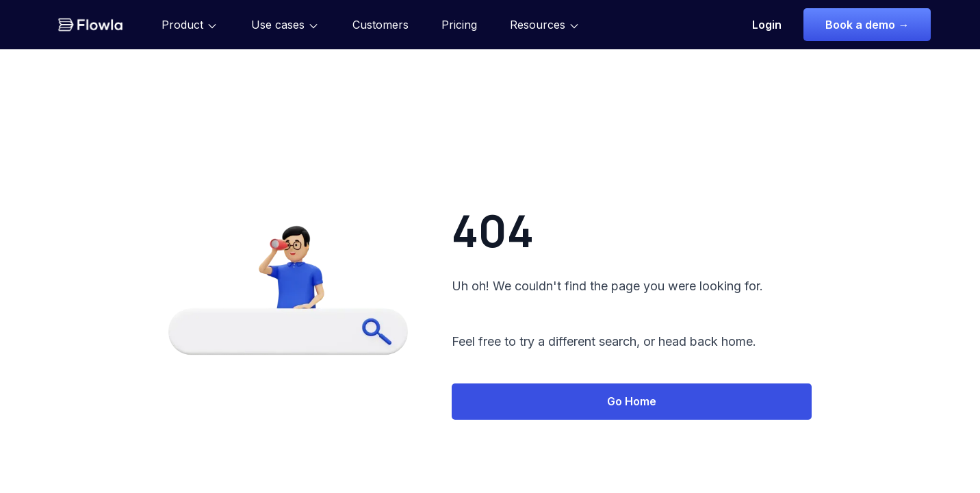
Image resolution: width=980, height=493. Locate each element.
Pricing (459, 25)
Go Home (632, 401)
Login (767, 25)
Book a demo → (867, 25)
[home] (90, 25)
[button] (190, 25)
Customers (381, 25)
